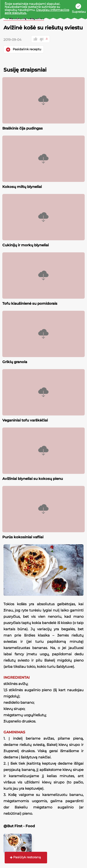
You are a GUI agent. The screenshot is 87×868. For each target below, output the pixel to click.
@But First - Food (19, 826)
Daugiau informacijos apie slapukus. (37, 11)
